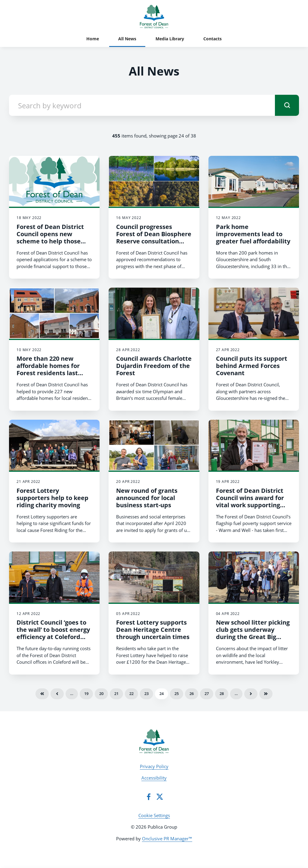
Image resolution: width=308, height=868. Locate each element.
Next (251, 694)
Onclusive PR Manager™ (167, 839)
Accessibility (154, 778)
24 (162, 693)
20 (101, 693)
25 (177, 693)
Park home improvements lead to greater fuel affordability (253, 234)
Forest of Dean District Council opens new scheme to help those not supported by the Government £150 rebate (54, 241)
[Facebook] (149, 797)
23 (146, 693)
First (42, 694)
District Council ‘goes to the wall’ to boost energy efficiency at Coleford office (53, 633)
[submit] (287, 105)
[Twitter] (160, 797)
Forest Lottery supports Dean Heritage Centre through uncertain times (153, 630)
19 (86, 693)
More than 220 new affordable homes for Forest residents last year (48, 369)
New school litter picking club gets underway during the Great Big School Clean (253, 633)
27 (207, 693)
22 (131, 693)
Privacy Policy (154, 766)
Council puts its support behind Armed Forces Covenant (252, 366)
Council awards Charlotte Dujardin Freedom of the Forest (154, 366)
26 (192, 693)
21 (116, 693)
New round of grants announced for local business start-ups (147, 498)
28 (222, 693)
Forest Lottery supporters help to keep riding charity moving (52, 498)
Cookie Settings (154, 815)
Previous (57, 694)
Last (266, 694)
